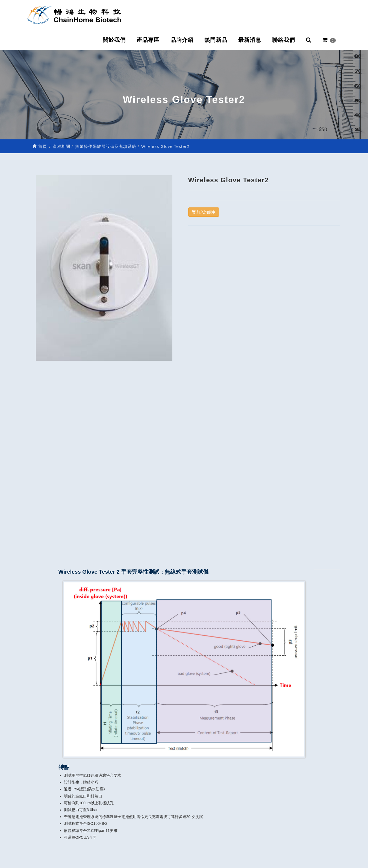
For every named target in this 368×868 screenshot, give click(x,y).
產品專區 (148, 40)
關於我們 (114, 40)
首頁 (40, 146)
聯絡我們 (284, 40)
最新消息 (250, 40)
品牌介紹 (182, 40)
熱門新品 (216, 40)
